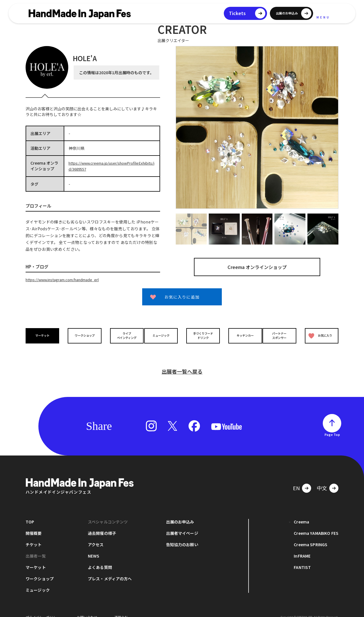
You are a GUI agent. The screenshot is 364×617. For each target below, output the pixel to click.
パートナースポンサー (281, 335)
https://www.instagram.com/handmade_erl (67, 279)
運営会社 (121, 608)
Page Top (332, 426)
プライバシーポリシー (43, 608)
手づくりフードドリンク (202, 335)
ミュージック (162, 335)
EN (296, 479)
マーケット (44, 335)
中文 (322, 479)
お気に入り (319, 335)
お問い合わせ (87, 608)
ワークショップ (83, 335)
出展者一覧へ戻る (182, 363)
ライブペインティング (123, 335)
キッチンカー (241, 335)
